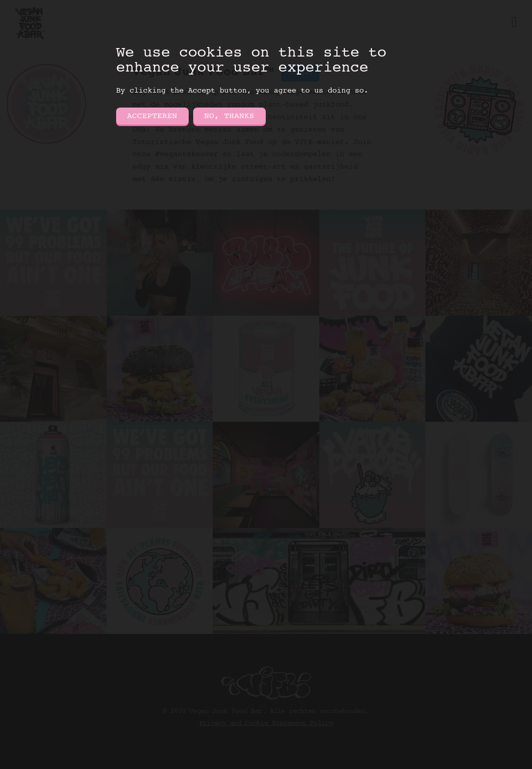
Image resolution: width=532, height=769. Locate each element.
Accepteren (152, 116)
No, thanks (229, 116)
